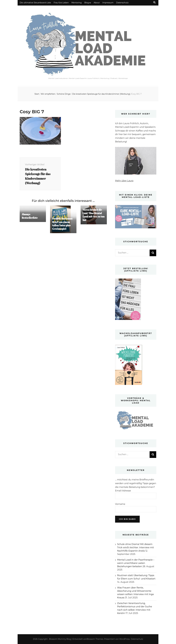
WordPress (125, 639)
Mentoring (77, 3)
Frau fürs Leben (61, 3)
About (97, 3)
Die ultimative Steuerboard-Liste (35, 3)
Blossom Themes (95, 639)
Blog (87, 3)
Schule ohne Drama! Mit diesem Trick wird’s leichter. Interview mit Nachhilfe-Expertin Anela (136, 547)
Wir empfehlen (48, 94)
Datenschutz (122, 3)
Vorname (120, 504)
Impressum (108, 3)
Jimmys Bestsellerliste (30, 217)
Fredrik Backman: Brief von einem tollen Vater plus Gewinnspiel (62, 224)
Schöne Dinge (64, 94)
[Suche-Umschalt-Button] (154, 2)
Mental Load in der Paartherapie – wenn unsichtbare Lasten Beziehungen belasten (136, 563)
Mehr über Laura (124, 181)
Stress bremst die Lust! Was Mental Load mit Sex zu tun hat (92, 215)
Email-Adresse (123, 491)
